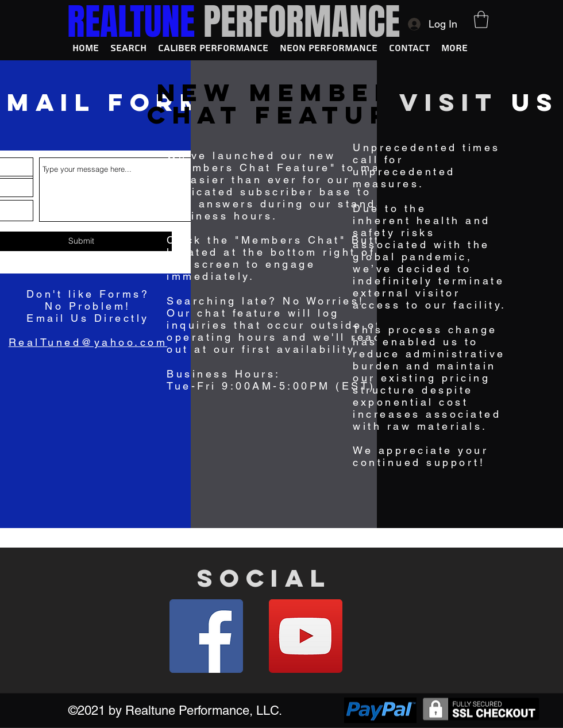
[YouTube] (306, 636)
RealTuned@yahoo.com (88, 342)
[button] (481, 20)
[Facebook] (206, 636)
